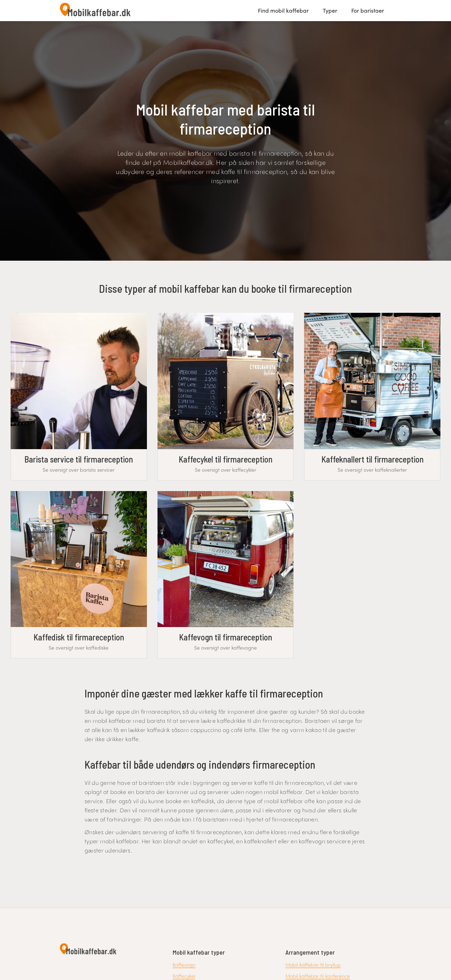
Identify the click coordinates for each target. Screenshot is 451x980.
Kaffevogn (184, 965)
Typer (330, 10)
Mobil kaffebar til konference (318, 976)
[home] (95, 11)
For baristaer (368, 10)
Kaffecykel (184, 976)
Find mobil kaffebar (283, 10)
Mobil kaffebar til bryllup (313, 965)
